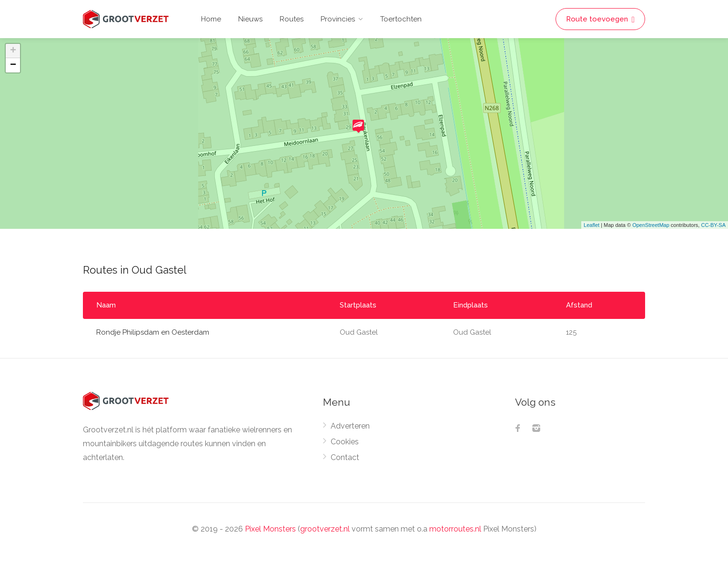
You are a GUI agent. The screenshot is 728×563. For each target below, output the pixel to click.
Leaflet (591, 225)
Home (211, 19)
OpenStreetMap (651, 225)
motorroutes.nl (455, 529)
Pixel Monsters (270, 529)
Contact (345, 457)
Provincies (338, 19)
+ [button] (13, 51)
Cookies (345, 442)
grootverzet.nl (325, 529)
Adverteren (350, 426)
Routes (292, 19)
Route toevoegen (600, 19)
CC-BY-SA (713, 225)
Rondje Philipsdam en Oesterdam (153, 332)
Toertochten (401, 19)
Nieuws (250, 19)
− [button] (13, 65)
